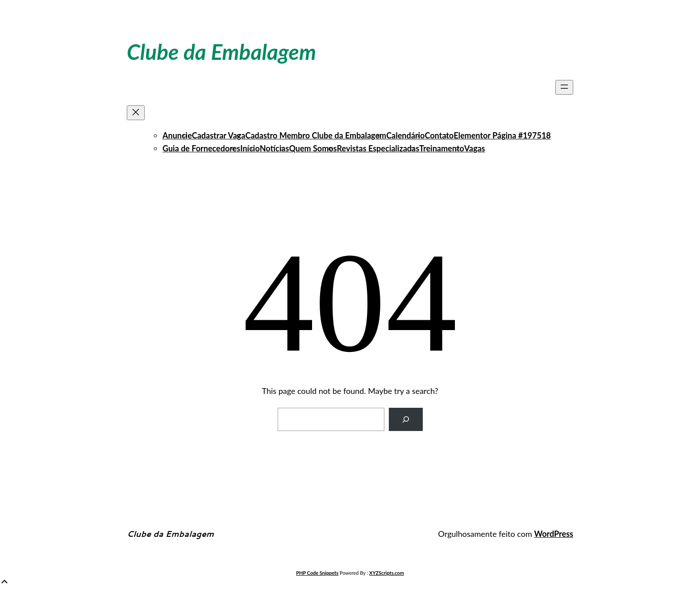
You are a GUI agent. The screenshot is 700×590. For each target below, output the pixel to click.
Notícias (275, 148)
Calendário (405, 135)
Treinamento (442, 148)
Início (250, 148)
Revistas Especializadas (378, 148)
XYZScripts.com (387, 573)
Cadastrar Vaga (219, 135)
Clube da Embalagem (221, 52)
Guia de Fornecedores (201, 148)
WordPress (554, 534)
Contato (439, 135)
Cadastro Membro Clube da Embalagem (316, 135)
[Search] (406, 419)
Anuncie (177, 135)
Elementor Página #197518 (502, 135)
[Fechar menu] (136, 113)
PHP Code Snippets (317, 573)
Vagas (475, 148)
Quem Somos (313, 148)
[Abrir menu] (564, 87)
